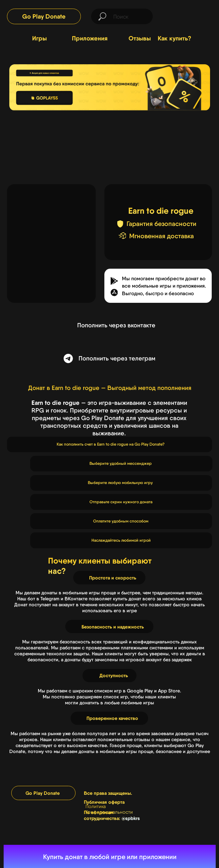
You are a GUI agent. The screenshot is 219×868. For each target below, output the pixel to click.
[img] (188, 16)
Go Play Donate (44, 16)
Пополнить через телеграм (117, 358)
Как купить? (174, 38)
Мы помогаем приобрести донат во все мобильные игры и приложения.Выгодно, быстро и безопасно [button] (164, 286)
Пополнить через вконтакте (116, 325)
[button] (114, 293)
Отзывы (140, 38)
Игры (39, 38)
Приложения (90, 38)
